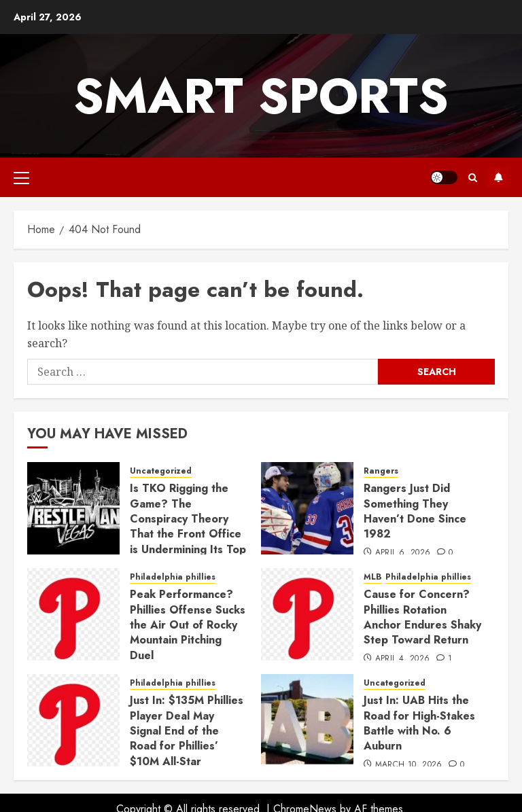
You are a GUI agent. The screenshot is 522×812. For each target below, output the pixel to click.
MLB (373, 577)
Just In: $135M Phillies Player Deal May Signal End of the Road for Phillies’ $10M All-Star (187, 731)
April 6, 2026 (403, 553)
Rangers (381, 471)
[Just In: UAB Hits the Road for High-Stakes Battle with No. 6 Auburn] (307, 720)
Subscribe (498, 177)
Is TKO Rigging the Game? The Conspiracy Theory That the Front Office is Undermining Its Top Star (188, 526)
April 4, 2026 (403, 659)
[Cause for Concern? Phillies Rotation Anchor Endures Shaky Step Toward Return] (307, 614)
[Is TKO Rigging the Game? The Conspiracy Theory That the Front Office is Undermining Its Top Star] (73, 508)
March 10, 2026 (409, 765)
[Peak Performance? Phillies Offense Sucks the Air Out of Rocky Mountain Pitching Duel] (73, 614)
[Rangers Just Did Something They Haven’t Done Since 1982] (307, 508)
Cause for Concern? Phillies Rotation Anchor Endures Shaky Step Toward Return (422, 617)
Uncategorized (161, 471)
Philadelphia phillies (173, 577)
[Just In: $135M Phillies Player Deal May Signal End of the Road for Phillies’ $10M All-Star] (73, 720)
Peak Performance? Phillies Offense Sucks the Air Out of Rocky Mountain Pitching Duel (188, 625)
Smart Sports (261, 96)
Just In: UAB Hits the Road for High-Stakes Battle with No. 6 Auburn (419, 723)
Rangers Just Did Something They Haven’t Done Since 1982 (415, 511)
